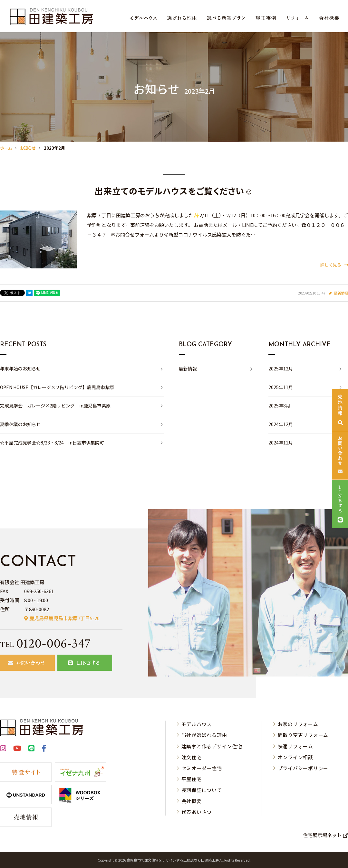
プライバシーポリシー (303, 768)
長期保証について (202, 790)
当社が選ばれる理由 (204, 735)
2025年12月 (281, 369)
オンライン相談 (295, 757)
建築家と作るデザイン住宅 (212, 746)
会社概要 (192, 801)
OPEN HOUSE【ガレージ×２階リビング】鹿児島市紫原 (57, 387)
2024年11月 (281, 443)
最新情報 (341, 293)
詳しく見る (334, 265)
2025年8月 (279, 406)
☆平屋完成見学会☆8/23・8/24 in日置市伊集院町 (52, 443)
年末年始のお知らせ (20, 369)
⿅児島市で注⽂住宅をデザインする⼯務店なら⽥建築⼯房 (173, 860)
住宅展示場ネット (322, 835)
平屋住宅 (192, 779)
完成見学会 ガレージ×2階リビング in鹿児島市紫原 (55, 406)
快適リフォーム (295, 746)
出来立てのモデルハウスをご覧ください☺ (174, 191)
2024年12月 (281, 424)
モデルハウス (197, 724)
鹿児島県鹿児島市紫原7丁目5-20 (64, 618)
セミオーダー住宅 (202, 768)
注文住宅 (192, 757)
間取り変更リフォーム (303, 735)
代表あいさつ (197, 812)
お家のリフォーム (298, 724)
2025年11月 (281, 387)
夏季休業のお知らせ (20, 424)
